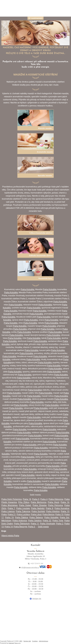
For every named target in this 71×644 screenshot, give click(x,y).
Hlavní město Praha (10, 536)
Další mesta (43, 527)
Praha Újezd (53, 502)
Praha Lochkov (23, 514)
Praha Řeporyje (20, 527)
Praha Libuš (36, 514)
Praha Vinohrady (48, 524)
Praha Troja (58, 521)
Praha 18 (27, 499)
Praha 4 (44, 499)
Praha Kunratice (62, 508)
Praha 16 (65, 502)
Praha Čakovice (23, 511)
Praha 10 (59, 514)
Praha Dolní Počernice (12, 499)
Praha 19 (9, 517)
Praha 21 (12, 514)
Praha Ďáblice (22, 517)
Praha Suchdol (38, 511)
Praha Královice (20, 521)
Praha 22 (47, 521)
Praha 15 (65, 511)
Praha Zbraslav (40, 505)
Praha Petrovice (55, 505)
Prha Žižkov (24, 502)
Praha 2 (60, 524)
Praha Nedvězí (38, 508)
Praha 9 (36, 499)
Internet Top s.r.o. (15, 643)
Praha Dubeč (25, 505)
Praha (4, 514)
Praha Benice (48, 514)
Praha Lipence (8, 511)
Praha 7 (11, 508)
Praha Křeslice (53, 511)
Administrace (43, 641)
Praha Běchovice (39, 502)
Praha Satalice (35, 521)
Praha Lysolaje (23, 508)
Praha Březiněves (9, 505)
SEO (21, 641)
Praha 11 (35, 524)
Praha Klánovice (56, 499)
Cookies (35, 641)
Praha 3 (32, 527)
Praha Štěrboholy (22, 524)
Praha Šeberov (36, 517)
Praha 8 (50, 508)
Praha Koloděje (51, 517)
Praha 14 (9, 527)
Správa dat (27, 641)
